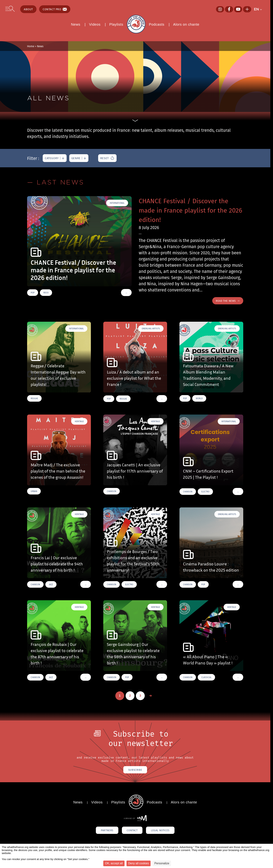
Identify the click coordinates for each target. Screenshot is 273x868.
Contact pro (55, 9)
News (76, 24)
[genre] (79, 158)
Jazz (51, 585)
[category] (55, 158)
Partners (101, 832)
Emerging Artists (151, 329)
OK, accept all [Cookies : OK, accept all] (114, 863)
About (28, 9)
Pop (33, 293)
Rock (46, 293)
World (199, 399)
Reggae (34, 399)
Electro (205, 492)
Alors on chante (186, 24)
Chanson (112, 492)
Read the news (227, 301)
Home (31, 46)
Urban (34, 492)
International (117, 203)
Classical (206, 678)
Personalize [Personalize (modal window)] (162, 863)
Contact (132, 832)
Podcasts (157, 24)
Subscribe (135, 771)
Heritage (79, 422)
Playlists (116, 24)
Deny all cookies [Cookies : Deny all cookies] (139, 863)
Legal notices (166, 832)
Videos (95, 24)
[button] (259, 9)
